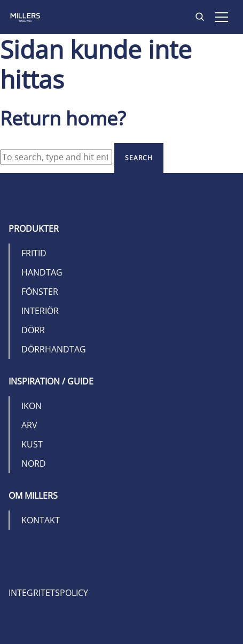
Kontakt (41, 520)
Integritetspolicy (48, 593)
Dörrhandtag (54, 349)
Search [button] (139, 158)
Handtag (42, 272)
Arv (29, 425)
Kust (32, 444)
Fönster (40, 292)
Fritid (34, 253)
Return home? (63, 118)
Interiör (40, 311)
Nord (34, 464)
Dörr (33, 330)
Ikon (32, 406)
